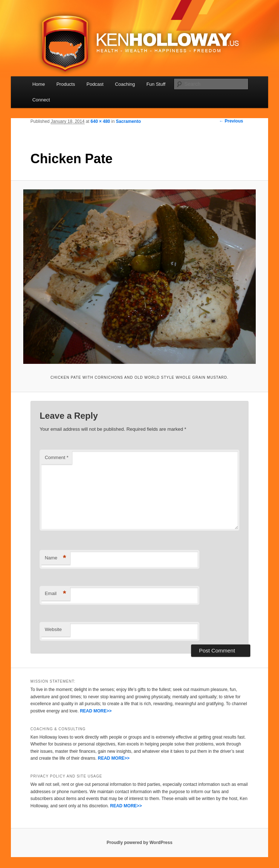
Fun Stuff (156, 84)
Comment (56, 457)
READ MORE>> (96, 711)
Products (66, 84)
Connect (41, 100)
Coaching (125, 84)
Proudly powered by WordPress (139, 843)
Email (55, 594)
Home (39, 84)
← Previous (231, 121)
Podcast (95, 84)
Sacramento (128, 121)
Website (53, 629)
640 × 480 (100, 121)
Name (55, 558)
